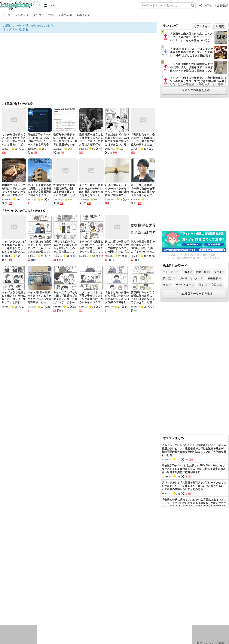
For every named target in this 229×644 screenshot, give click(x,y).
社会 (23, 606)
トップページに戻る (16, 29)
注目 (51, 15)
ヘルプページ (102, 579)
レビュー (68, 606)
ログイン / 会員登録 (213, 5)
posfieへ (51, 6)
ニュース (6, 606)
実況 (37, 606)
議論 (30, 606)
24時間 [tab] (220, 26)
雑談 (78, 606)
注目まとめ (7, 579)
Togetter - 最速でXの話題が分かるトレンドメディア (21, 6)
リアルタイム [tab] (202, 26)
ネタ (23, 612)
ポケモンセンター (191, 278)
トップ (6, 15)
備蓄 (203, 285)
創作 (3, 612)
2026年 (49, 593)
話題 (16, 606)
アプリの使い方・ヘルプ (127, 579)
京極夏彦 (214, 278)
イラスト (13, 612)
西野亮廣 (203, 272)
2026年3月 (21, 593)
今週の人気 (65, 15)
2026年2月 (36, 593)
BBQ (188, 272)
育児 (217, 285)
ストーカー (171, 272)
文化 (111, 606)
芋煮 (167, 285)
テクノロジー (98, 606)
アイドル (121, 606)
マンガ (152, 606)
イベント (48, 606)
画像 (30, 612)
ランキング (22, 15)
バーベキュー (185, 285)
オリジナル (85, 579)
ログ (58, 606)
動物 (37, 612)
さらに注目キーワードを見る (194, 294)
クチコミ (39, 15)
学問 (85, 606)
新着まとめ (83, 15)
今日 (3, 593)
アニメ (132, 606)
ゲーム (142, 606)
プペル (219, 272)
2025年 (60, 593)
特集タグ (6, 620)
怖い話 (169, 278)
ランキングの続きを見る (194, 90)
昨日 (10, 593)
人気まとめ (38, 579)
